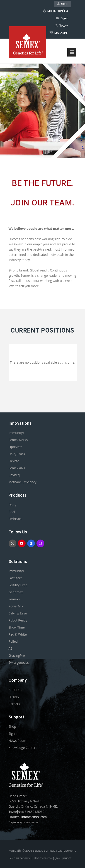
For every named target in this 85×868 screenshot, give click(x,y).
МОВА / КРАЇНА (56, 11)
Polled (13, 641)
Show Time (17, 627)
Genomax (16, 592)
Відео (62, 18)
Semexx (14, 599)
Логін (63, 4)
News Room (17, 741)
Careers (14, 704)
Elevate (14, 461)
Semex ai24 (17, 468)
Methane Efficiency (23, 482)
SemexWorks (18, 440)
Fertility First (18, 585)
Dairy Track (17, 454)
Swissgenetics (19, 662)
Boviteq (14, 475)
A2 (11, 648)
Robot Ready (18, 620)
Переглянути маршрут (23, 822)
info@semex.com (34, 817)
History (14, 697)
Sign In (14, 734)
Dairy (12, 505)
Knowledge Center (22, 748)
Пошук (61, 26)
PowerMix (16, 606)
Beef (12, 512)
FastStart (15, 578)
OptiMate (16, 447)
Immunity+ (17, 433)
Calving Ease (18, 613)
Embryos (15, 519)
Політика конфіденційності (53, 858)
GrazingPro (17, 655)
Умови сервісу (20, 858)
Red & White (18, 634)
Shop (12, 726)
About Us (15, 690)
